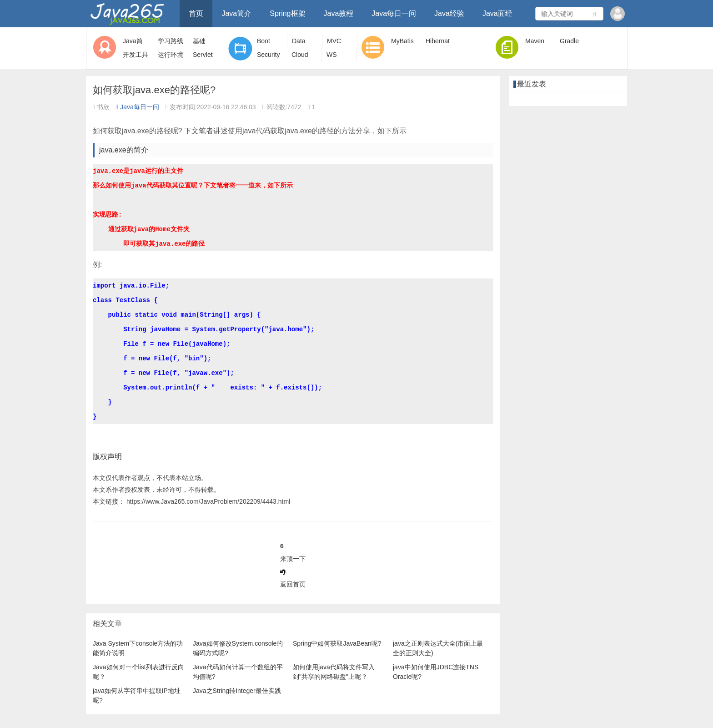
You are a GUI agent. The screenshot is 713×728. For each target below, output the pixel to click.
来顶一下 (293, 559)
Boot (264, 41)
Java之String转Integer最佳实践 (237, 691)
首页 (196, 13)
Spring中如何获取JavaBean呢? (337, 643)
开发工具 (136, 55)
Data (299, 41)
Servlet (203, 55)
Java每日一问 (394, 13)
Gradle (569, 41)
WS (332, 55)
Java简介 (236, 13)
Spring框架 (287, 13)
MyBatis (402, 41)
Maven (535, 41)
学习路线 (171, 41)
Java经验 (449, 13)
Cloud (300, 55)
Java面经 (497, 13)
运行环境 (171, 55)
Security (269, 55)
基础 (199, 41)
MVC (334, 41)
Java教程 (339, 13)
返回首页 (293, 584)
